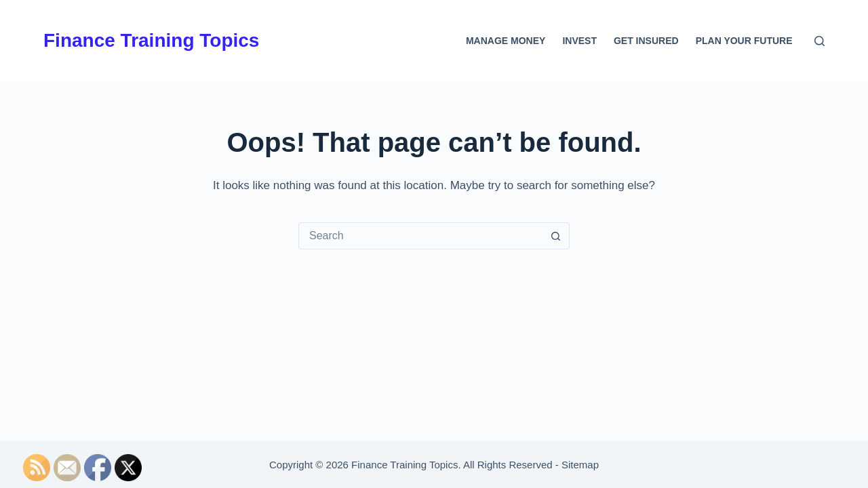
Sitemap (580, 465)
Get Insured (646, 41)
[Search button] (555, 236)
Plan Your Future (744, 41)
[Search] (820, 41)
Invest (579, 41)
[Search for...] (420, 236)
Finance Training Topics (151, 40)
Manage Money (506, 41)
